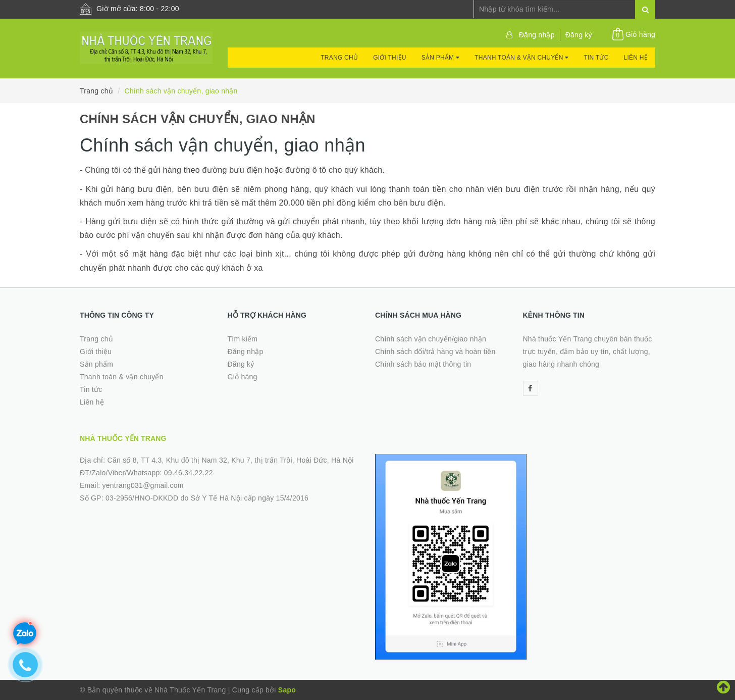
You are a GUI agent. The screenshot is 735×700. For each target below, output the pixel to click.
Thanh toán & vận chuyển (521, 58)
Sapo (287, 690)
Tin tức (596, 58)
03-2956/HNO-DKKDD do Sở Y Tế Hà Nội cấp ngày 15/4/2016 (207, 498)
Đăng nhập (537, 35)
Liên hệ (636, 58)
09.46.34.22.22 (189, 473)
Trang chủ (339, 58)
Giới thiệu (390, 58)
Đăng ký (579, 35)
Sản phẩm (440, 58)
